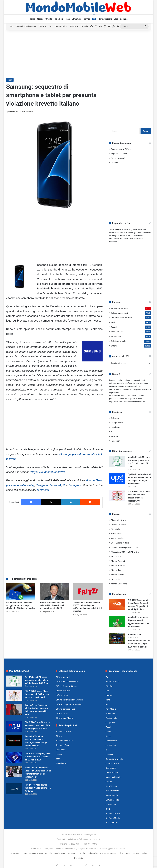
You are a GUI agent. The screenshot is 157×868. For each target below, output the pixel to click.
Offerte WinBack (63, 691)
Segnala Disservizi (119, 154)
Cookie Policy (93, 853)
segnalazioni (115, 392)
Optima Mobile (112, 763)
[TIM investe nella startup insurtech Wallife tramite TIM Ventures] (14, 789)
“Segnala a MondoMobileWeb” (48, 472)
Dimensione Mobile (114, 759)
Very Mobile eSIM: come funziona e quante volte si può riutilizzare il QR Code (36, 680)
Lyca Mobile (111, 745)
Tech (94, 19)
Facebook (55, 485)
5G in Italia (116, 529)
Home (32, 19)
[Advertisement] (79, 53)
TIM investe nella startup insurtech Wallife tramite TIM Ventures (38, 788)
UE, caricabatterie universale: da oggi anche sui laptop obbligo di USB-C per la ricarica (21, 605)
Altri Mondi (116, 336)
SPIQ (108, 809)
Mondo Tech (116, 579)
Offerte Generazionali (65, 709)
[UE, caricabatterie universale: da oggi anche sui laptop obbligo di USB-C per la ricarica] (21, 592)
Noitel (108, 732)
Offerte (49, 19)
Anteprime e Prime (119, 308)
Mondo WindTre (118, 566)
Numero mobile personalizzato (125, 547)
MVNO (73, 26)
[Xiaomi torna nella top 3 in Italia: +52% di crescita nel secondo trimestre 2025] (54, 592)
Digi (107, 750)
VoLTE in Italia (117, 538)
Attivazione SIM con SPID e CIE (125, 552)
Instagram (75, 485)
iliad (50, 26)
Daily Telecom (112, 786)
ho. (107, 704)
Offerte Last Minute (65, 718)
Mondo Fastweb (118, 561)
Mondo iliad (116, 570)
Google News (117, 423)
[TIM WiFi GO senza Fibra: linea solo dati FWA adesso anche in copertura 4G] (117, 496)
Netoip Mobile (112, 795)
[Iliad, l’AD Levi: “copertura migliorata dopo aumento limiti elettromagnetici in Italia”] (14, 709)
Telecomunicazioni (119, 313)
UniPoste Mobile (113, 818)
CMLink (109, 782)
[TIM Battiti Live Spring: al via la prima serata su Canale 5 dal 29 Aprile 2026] (14, 758)
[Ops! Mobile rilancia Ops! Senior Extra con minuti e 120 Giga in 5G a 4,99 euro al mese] (117, 478)
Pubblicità (79, 858)
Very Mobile (111, 709)
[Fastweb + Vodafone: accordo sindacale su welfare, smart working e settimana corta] (14, 740)
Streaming (77, 19)
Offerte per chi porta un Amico (69, 700)
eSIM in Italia (117, 534)
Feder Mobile (111, 741)
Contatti (114, 163)
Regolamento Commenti (64, 853)
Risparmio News (118, 520)
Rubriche (48, 853)
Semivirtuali (60, 26)
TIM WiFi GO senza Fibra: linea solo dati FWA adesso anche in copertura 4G (37, 694)
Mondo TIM (116, 556)
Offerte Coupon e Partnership (69, 704)
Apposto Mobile (113, 813)
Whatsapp (115, 436)
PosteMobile (111, 718)
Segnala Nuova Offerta (121, 149)
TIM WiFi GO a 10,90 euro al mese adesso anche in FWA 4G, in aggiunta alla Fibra (37, 725)
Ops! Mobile (111, 804)
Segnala (124, 19)
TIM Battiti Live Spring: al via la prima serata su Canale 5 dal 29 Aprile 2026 (38, 757)
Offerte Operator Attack (66, 686)
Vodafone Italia (112, 682)
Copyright (66, 844)
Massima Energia (113, 777)
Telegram (42, 485)
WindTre (42, 26)
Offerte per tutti (63, 677)
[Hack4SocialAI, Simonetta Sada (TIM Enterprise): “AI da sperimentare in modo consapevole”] (14, 772)
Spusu (108, 736)
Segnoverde (111, 768)
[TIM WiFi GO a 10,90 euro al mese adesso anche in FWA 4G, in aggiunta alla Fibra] (14, 726)
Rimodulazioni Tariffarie (122, 318)
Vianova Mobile (112, 791)
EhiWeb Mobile (112, 800)
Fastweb (109, 695)
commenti (43, 490)
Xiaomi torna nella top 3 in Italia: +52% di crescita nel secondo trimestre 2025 (52, 605)
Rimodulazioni (105, 19)
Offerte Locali (62, 713)
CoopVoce (110, 722)
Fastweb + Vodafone (25, 26)
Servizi (87, 19)
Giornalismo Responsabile (136, 853)
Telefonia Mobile (118, 341)
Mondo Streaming (119, 584)
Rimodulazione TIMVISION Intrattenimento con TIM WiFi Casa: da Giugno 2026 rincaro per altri (139, 641)
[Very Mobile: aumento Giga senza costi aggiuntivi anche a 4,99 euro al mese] (117, 621)
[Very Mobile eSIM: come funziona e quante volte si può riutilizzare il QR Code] (117, 461)
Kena (108, 700)
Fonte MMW (13, 112)
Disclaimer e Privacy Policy (112, 853)
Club (116, 19)
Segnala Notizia (36, 853)
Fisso (67, 19)
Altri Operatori (112, 823)
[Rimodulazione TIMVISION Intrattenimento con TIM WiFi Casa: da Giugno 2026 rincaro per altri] (117, 638)
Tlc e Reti (58, 19)
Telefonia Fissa (118, 332)
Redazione (14, 853)
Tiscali (108, 727)
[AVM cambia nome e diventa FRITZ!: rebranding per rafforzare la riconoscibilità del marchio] (88, 592)
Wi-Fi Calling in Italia (120, 543)
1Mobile (109, 754)
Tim (11, 26)
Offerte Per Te (62, 695)
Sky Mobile (110, 713)
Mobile (40, 19)
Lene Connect (112, 773)
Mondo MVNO (117, 575)
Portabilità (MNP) (119, 525)
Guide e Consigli (118, 158)
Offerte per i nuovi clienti (67, 682)
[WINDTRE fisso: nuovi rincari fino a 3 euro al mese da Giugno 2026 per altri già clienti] (117, 604)
